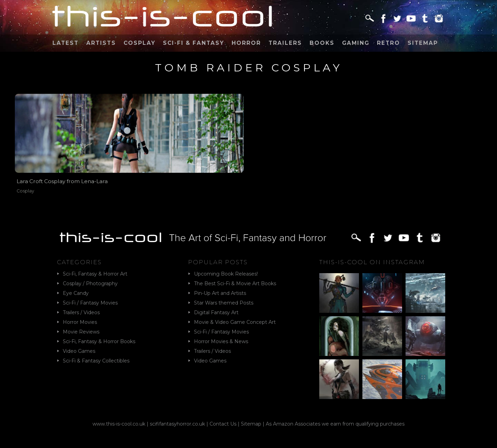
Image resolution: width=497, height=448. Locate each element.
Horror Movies (80, 322)
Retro (388, 43)
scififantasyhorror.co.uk (177, 424)
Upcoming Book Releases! (226, 274)
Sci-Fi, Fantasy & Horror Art (95, 274)
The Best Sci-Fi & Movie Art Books (235, 283)
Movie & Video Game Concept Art (235, 322)
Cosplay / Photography (90, 283)
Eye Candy (76, 293)
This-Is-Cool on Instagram (372, 262)
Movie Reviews (81, 332)
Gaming (356, 43)
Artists (101, 43)
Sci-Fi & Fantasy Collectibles (96, 361)
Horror (246, 43)
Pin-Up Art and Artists (220, 293)
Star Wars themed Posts (224, 303)
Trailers (285, 43)
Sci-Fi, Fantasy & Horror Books (99, 341)
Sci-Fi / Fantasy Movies (90, 303)
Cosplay (139, 43)
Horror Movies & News (221, 341)
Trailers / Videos (81, 312)
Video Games (79, 351)
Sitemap (423, 43)
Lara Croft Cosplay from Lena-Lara (62, 181)
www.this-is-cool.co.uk (119, 424)
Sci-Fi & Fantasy (193, 43)
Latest (66, 43)
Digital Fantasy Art (216, 312)
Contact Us (223, 424)
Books (322, 43)
